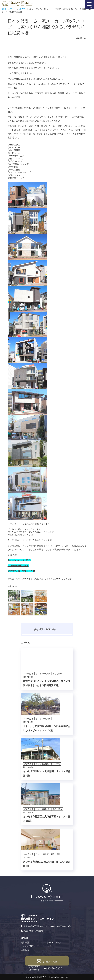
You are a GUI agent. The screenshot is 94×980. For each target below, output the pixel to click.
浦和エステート (55, 546)
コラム (50, 946)
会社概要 (25, 950)
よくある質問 (27, 946)
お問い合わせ (47, 961)
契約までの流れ (54, 943)
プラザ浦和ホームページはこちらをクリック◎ (30, 540)
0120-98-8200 (53, 968)
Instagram (12, 586)
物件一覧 (25, 943)
